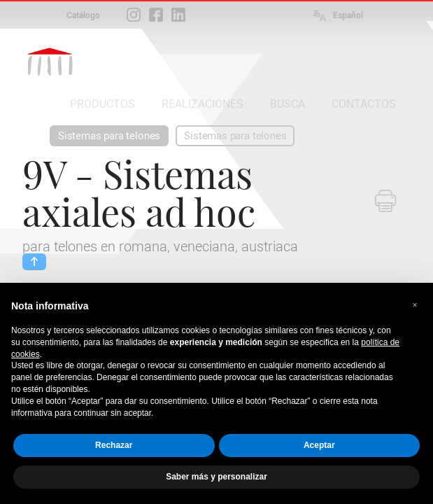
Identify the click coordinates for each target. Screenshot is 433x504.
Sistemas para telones (109, 136)
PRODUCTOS (102, 104)
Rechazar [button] (114, 445)
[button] (415, 305)
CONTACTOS (364, 104)
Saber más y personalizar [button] (216, 477)
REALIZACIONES (203, 104)
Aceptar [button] (319, 445)
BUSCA (288, 104)
